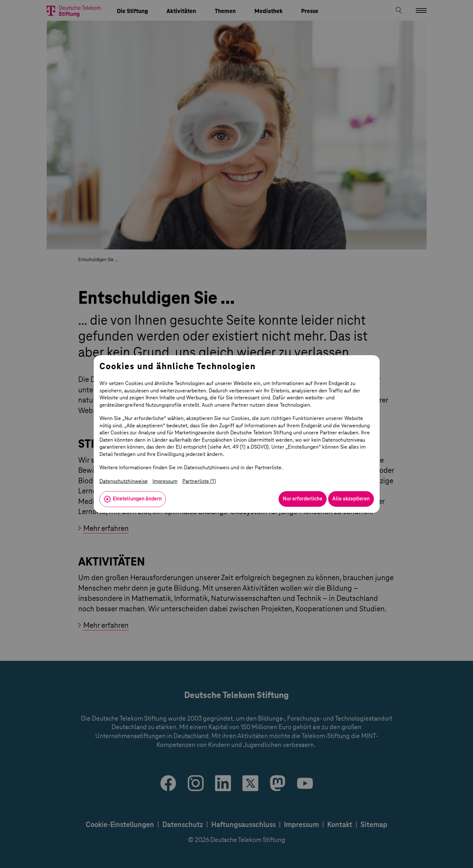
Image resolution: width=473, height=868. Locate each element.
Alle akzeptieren (351, 499)
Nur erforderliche (303, 499)
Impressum (165, 481)
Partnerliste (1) (199, 481)
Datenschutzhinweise (124, 481)
